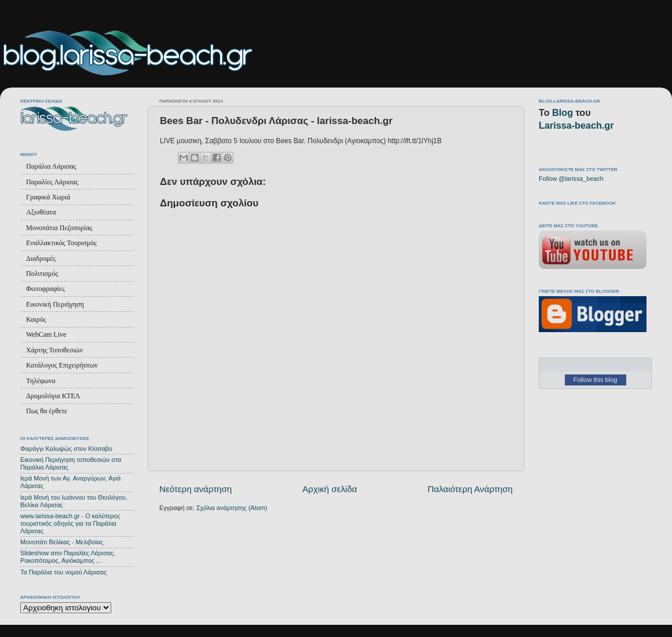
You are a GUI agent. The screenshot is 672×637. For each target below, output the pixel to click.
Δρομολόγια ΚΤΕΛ (53, 396)
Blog (563, 112)
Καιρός (36, 319)
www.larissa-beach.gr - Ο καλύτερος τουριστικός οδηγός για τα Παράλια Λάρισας (70, 523)
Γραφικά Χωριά (48, 197)
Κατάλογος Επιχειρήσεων (62, 365)
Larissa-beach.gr (576, 125)
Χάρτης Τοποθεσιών (54, 350)
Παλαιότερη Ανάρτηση (470, 489)
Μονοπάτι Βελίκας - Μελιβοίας (62, 542)
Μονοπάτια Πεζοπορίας (59, 228)
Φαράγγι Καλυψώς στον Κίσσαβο (66, 449)
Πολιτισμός (42, 274)
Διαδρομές (41, 259)
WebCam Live (46, 334)
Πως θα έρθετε (47, 411)
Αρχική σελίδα (330, 489)
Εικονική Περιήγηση (55, 304)
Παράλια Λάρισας (51, 166)
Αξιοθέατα (41, 212)
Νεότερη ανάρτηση (196, 489)
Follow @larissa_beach (571, 179)
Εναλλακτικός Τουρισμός (61, 243)
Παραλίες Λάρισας (52, 182)
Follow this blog (596, 380)
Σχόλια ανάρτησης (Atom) (232, 508)
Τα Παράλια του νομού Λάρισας (63, 572)
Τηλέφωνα (41, 381)
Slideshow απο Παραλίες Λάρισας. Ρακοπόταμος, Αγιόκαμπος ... (68, 557)
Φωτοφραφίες (45, 289)
